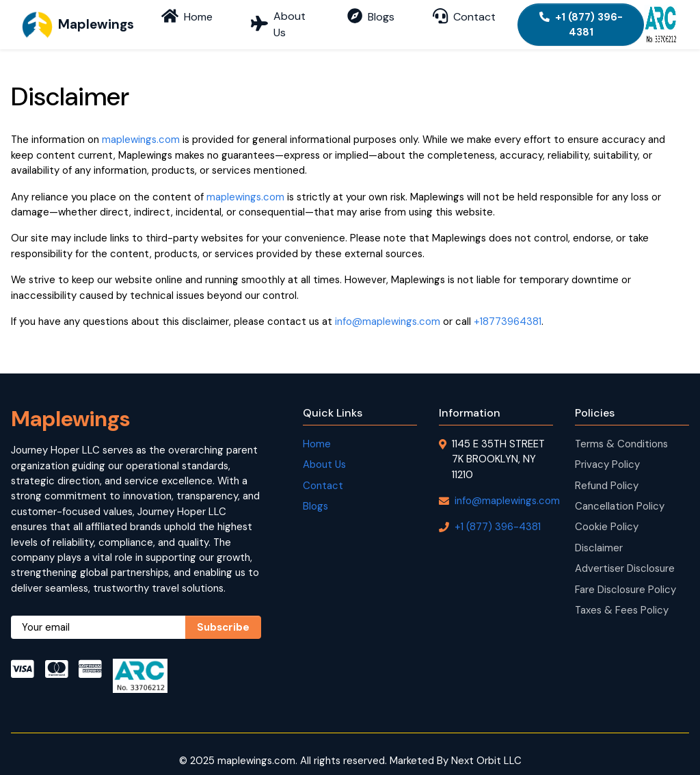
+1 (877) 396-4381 (578, 18)
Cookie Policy (607, 514)
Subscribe (223, 614)
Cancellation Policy (620, 493)
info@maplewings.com (388, 308)
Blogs (315, 493)
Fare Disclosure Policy (625, 577)
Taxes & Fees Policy (622, 597)
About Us (324, 451)
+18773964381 (508, 308)
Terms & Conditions (621, 431)
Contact (323, 473)
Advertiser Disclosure (625, 555)
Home (317, 431)
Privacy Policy (607, 451)
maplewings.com (141, 127)
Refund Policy (607, 473)
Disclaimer (599, 535)
